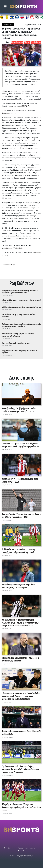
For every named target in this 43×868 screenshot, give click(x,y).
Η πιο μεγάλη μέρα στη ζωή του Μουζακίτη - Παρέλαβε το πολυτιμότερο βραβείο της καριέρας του (20, 292)
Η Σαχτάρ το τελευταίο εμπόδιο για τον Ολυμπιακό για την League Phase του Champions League (21, 807)
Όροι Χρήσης (9, 848)
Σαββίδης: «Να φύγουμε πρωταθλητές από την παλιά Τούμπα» (21, 307)
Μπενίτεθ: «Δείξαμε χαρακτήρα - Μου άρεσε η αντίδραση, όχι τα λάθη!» (20, 660)
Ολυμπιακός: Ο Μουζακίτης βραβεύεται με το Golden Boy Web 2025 (20, 481)
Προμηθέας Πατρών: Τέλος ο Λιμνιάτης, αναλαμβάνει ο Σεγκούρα (19, 352)
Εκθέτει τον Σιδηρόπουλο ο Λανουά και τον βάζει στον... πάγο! (21, 300)
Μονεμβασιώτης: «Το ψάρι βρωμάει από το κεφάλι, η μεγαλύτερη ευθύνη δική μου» (19, 335)
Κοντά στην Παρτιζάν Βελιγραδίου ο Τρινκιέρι (16, 343)
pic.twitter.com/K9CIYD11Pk (19, 106)
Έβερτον (27, 42)
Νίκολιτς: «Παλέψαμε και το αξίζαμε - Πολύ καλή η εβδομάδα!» (21, 733)
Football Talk (8, 25)
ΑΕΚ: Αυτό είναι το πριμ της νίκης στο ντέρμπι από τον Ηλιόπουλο (18, 316)
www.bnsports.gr (8, 265)
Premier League (36, 42)
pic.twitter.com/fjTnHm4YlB (12, 248)
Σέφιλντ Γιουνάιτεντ (17, 42)
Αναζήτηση (40, 7)
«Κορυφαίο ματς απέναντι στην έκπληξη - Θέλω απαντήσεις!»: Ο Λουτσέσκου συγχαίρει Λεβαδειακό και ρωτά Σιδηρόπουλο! (21, 696)
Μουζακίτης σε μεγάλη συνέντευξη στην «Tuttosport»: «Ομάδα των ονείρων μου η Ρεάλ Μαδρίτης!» (21, 325)
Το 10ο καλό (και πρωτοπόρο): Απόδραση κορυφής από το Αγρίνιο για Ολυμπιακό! (18, 551)
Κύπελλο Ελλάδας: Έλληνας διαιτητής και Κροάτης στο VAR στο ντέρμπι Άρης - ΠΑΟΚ (21, 516)
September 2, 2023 (9, 113)
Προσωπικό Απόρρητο (27, 848)
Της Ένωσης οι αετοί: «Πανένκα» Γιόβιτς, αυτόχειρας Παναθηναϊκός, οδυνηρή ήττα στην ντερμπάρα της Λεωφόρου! (20, 769)
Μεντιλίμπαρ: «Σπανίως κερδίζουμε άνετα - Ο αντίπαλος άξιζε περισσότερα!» (20, 586)
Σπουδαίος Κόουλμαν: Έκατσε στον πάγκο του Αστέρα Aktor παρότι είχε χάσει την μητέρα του (20, 445)
